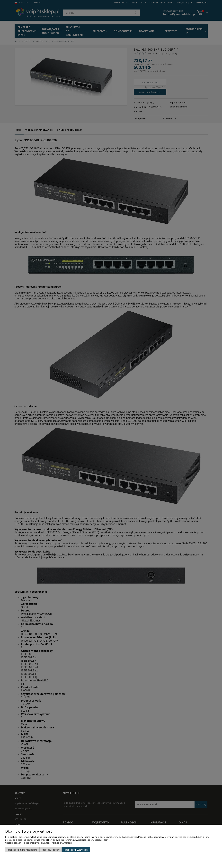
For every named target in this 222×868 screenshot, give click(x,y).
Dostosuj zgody (51, 850)
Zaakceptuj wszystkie (76, 850)
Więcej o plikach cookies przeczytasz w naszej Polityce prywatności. (39, 843)
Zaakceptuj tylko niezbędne (22, 850)
